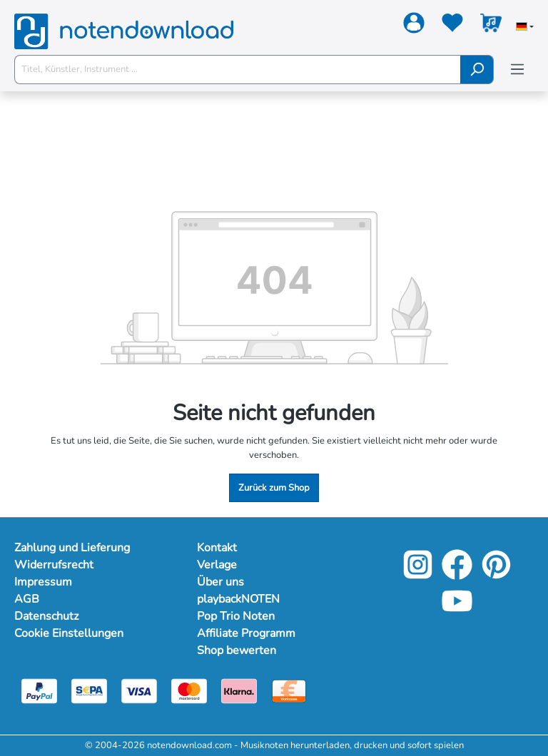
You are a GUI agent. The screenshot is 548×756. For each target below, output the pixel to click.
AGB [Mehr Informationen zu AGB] (26, 599)
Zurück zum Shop (274, 488)
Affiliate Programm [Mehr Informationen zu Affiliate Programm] (248, 633)
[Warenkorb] (491, 26)
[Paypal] (39, 690)
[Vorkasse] (289, 690)
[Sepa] (89, 690)
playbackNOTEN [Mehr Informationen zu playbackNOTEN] (240, 599)
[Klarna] (239, 690)
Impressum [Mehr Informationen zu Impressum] (44, 582)
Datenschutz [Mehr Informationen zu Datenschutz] (47, 616)
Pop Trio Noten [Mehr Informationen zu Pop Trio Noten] (237, 616)
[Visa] (139, 690)
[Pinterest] (496, 576)
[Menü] (517, 70)
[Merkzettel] (452, 26)
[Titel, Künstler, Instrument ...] (238, 70)
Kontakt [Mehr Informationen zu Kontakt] (218, 548)
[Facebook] (457, 576)
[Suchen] (477, 70)
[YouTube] (457, 612)
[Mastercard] (189, 690)
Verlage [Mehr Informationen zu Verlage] (218, 565)
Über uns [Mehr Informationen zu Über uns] (221, 582)
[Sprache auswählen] (525, 28)
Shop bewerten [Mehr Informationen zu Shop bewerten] (238, 650)
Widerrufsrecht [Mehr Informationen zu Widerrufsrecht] (55, 565)
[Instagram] (418, 576)
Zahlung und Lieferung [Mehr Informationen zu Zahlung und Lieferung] (74, 548)
